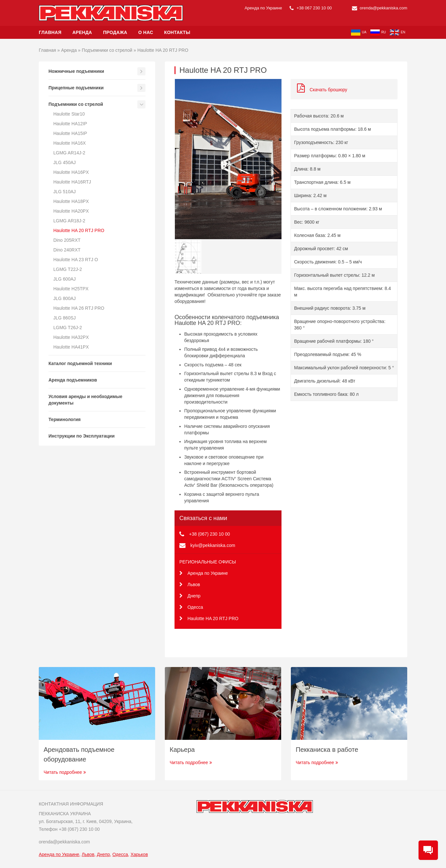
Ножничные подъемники (76, 71)
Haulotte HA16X (69, 143)
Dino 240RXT (67, 250)
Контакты (177, 32)
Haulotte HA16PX (71, 172)
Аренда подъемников (73, 380)
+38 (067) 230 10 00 (210, 534)
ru (378, 33)
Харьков (139, 854)
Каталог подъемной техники (80, 363)
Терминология (65, 419)
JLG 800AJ (64, 298)
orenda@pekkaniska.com (380, 8)
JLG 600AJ (64, 279)
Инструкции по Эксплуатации (82, 436)
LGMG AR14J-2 (69, 153)
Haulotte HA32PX (71, 337)
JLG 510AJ (64, 192)
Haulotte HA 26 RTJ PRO (79, 308)
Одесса (191, 607)
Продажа (115, 32)
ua (359, 33)
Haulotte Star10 (69, 114)
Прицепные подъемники (76, 88)
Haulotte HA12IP (70, 124)
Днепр (190, 596)
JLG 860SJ (64, 318)
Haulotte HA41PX (71, 347)
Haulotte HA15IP (70, 133)
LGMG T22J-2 (68, 269)
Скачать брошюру (322, 90)
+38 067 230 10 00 (311, 8)
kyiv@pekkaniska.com (213, 545)
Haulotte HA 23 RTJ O (76, 260)
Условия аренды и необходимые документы (85, 400)
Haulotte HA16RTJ (72, 182)
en (398, 32)
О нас (146, 32)
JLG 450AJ (64, 162)
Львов (190, 584)
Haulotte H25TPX (71, 289)
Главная (50, 32)
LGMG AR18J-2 (69, 221)
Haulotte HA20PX (71, 211)
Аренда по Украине (204, 573)
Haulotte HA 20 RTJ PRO (79, 230)
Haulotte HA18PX (71, 201)
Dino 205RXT (67, 240)
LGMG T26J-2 (68, 328)
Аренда (83, 32)
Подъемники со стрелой (107, 50)
